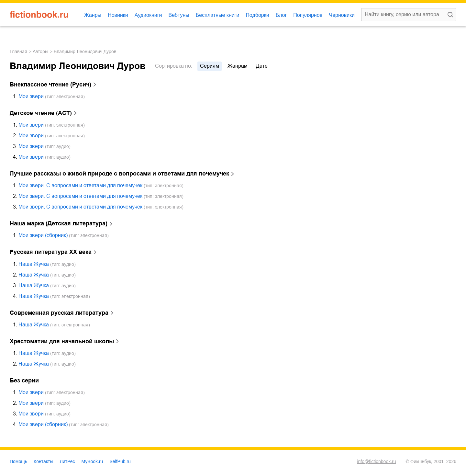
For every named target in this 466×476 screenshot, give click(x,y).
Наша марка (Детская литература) (59, 223)
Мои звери (31, 96)
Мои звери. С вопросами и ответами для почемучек (80, 185)
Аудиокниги (148, 15)
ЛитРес (67, 461)
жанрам (238, 66)
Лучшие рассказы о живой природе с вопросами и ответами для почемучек (119, 174)
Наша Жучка (34, 264)
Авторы (40, 51)
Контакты (43, 461)
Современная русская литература (59, 313)
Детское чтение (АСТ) (41, 113)
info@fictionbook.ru (376, 461)
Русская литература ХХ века (51, 252)
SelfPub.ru (120, 461)
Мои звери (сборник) (43, 235)
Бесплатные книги (218, 15)
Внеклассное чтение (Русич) (50, 85)
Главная (18, 51)
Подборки (257, 15)
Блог (281, 15)
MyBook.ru (92, 461)
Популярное (308, 15)
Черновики (342, 15)
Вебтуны (179, 15)
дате (262, 66)
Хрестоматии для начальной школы (62, 341)
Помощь (18, 461)
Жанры (93, 15)
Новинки (118, 15)
